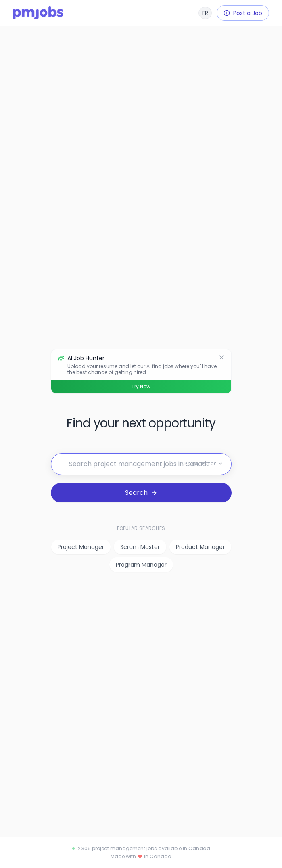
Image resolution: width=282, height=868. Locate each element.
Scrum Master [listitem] (140, 547)
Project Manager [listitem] (81, 547)
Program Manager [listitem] (141, 565)
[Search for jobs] (141, 464)
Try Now (141, 386)
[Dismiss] (221, 357)
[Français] (205, 13)
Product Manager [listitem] (200, 547)
